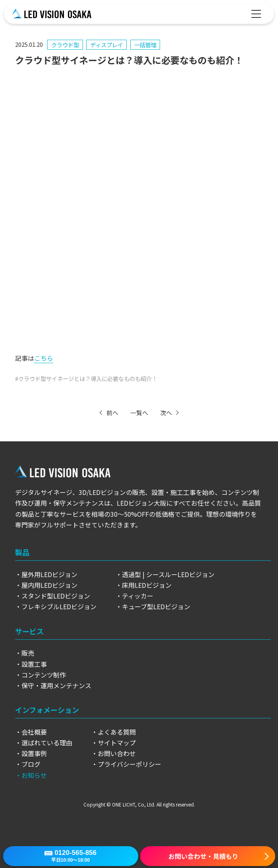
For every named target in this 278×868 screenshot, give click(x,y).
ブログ (31, 764)
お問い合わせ (117, 753)
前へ (112, 413)
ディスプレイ (107, 45)
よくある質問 (117, 732)
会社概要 (34, 732)
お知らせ (34, 775)
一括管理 (145, 45)
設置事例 (34, 753)
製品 (22, 552)
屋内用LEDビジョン (49, 585)
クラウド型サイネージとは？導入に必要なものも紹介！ (88, 378)
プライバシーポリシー (129, 764)
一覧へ (139, 413)
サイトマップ (117, 743)
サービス (29, 631)
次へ (166, 413)
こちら (44, 358)
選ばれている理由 (47, 743)
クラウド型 (65, 45)
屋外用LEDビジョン (49, 574)
